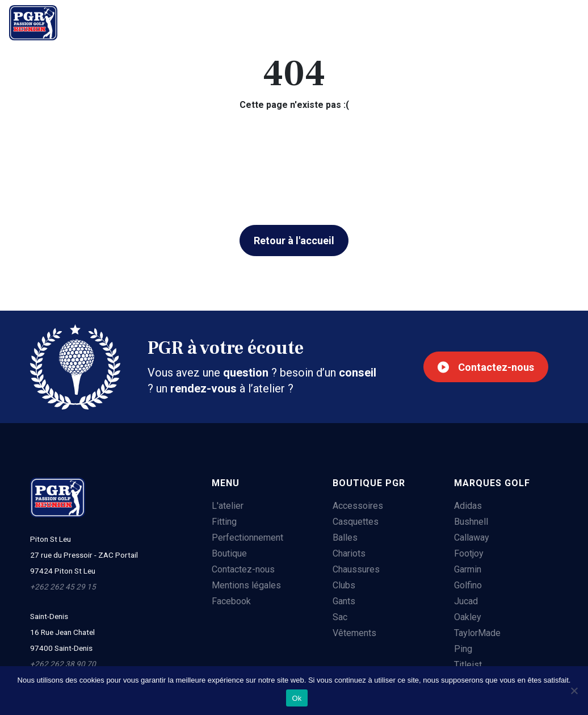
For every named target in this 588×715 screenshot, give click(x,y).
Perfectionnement (242, 21)
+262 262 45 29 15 (524, 23)
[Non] (574, 691)
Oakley (468, 617)
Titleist (468, 665)
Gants (344, 601)
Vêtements (354, 633)
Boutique (329, 21)
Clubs (344, 585)
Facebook (231, 601)
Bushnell (471, 522)
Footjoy (469, 553)
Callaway (472, 538)
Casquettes (356, 522)
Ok (297, 698)
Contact (394, 21)
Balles (345, 538)
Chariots (349, 553)
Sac (340, 617)
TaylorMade (477, 633)
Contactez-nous (486, 367)
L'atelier (102, 21)
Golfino (468, 585)
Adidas (468, 506)
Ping (463, 649)
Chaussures (356, 569)
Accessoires (358, 506)
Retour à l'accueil (294, 241)
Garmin (468, 569)
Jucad (466, 601)
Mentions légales (246, 585)
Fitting (161, 21)
